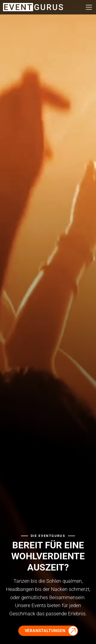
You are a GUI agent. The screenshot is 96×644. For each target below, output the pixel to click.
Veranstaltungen (45, 631)
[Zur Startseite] (33, 7)
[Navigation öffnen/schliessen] (87, 7)
